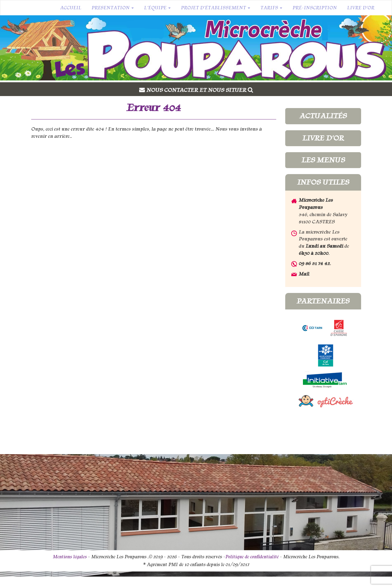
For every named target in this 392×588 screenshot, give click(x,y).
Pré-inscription (315, 8)
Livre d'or (323, 138)
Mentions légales (70, 557)
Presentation (113, 8)
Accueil (71, 8)
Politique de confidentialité (252, 557)
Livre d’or (361, 8)
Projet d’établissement (215, 8)
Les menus (323, 160)
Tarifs (271, 8)
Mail (304, 274)
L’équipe (157, 8)
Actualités (323, 116)
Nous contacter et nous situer (200, 90)
